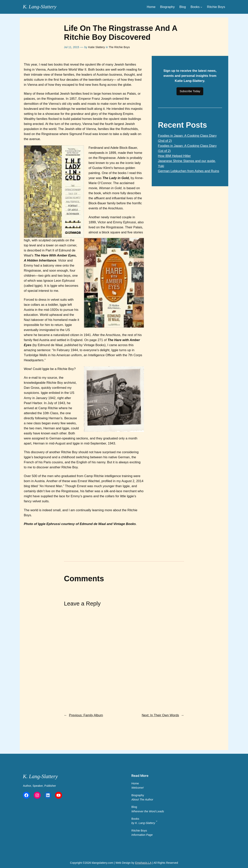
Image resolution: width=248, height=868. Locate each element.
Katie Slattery (97, 47)
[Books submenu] (201, 7)
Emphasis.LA (143, 863)
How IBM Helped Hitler (174, 156)
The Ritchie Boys (119, 47)
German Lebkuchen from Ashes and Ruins (189, 171)
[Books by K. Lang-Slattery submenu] (157, 821)
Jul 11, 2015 (71, 47)
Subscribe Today (190, 91)
